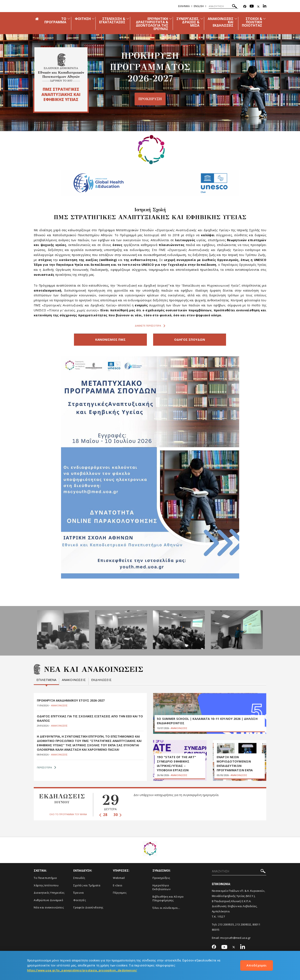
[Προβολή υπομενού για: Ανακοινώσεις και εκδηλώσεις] (236, 19)
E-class (118, 887)
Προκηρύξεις (161, 879)
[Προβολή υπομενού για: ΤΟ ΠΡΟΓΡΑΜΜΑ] (69, 19)
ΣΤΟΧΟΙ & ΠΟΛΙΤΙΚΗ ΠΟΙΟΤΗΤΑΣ (252, 22)
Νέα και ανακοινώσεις (49, 909)
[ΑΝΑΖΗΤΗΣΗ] (223, 6)
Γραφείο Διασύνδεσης (88, 909)
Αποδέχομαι (257, 965)
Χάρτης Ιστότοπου (46, 887)
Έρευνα (78, 894)
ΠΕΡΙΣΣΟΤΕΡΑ (46, 769)
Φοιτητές (80, 902)
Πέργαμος (120, 894)
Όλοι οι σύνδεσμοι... (166, 909)
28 (103, 816)
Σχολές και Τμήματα (87, 887)
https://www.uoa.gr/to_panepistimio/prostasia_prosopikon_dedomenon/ (82, 970)
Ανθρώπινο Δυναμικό (48, 902)
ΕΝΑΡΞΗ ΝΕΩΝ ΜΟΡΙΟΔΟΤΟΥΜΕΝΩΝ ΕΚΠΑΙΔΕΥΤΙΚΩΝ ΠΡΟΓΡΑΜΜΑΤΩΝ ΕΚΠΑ (235, 765)
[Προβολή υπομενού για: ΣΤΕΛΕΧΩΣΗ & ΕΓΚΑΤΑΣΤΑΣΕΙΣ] (128, 19)
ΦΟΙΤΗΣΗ (83, 19)
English (199, 6)
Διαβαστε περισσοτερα (150, 326)
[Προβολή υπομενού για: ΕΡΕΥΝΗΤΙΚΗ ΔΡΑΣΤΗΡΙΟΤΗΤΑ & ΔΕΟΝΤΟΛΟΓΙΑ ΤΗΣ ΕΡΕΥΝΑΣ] (170, 19)
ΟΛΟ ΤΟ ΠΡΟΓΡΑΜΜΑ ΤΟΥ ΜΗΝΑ (68, 816)
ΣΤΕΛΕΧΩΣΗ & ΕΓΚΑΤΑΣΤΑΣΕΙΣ (112, 20)
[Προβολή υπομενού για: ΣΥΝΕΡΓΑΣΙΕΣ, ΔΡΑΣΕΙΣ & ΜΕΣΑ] (202, 19)
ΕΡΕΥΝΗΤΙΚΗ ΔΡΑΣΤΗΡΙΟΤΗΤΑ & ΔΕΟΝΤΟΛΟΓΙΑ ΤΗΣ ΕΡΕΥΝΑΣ (152, 24)
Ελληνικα (184, 6)
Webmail (119, 879)
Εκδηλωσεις (101, 679)
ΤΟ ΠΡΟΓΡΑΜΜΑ (55, 20)
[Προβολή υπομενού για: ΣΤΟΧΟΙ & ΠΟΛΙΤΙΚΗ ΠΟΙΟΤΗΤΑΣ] (264, 19)
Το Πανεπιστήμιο (45, 879)
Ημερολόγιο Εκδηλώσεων (161, 889)
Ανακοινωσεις (74, 679)
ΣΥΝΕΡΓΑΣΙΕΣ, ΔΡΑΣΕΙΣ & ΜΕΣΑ (188, 22)
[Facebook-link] (245, 7)
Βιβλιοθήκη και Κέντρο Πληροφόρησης (168, 900)
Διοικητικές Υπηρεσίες (49, 894)
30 (118, 816)
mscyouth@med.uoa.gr (235, 939)
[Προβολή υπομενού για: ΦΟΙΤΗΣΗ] (93, 19)
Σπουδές (79, 879)
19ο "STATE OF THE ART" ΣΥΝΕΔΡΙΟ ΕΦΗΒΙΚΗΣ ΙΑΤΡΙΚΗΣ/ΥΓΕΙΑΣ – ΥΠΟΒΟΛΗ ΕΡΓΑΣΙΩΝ (176, 765)
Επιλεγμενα (46, 679)
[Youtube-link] (252, 7)
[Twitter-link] (258, 7)
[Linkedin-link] (265, 7)
